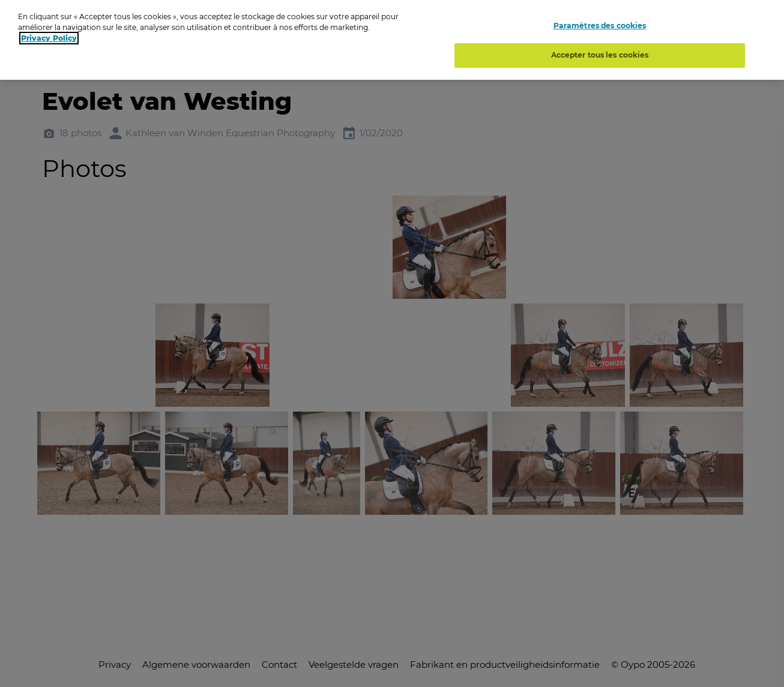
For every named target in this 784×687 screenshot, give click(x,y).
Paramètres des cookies (600, 25)
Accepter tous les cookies (600, 55)
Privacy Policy (49, 38)
